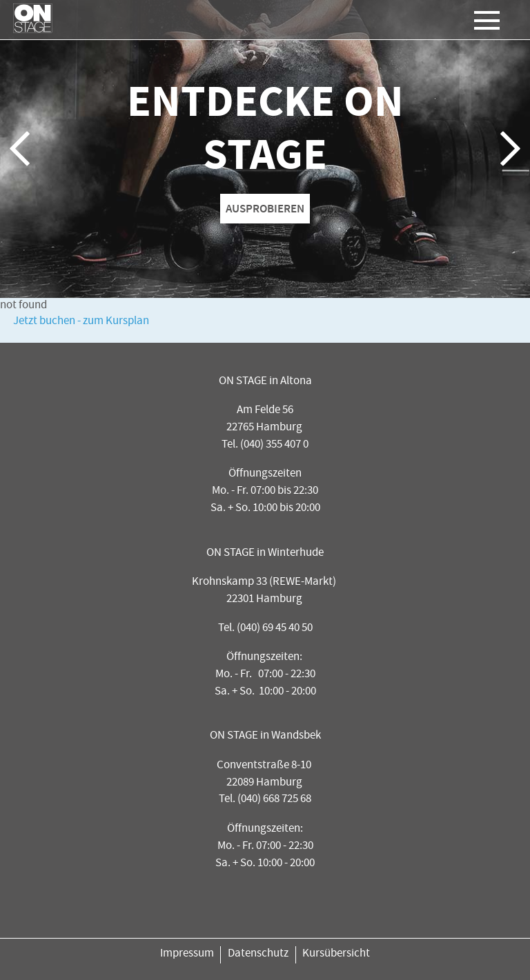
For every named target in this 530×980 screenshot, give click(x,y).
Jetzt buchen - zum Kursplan (81, 322)
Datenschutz (258, 954)
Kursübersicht (336, 954)
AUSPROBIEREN (265, 209)
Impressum (187, 954)
